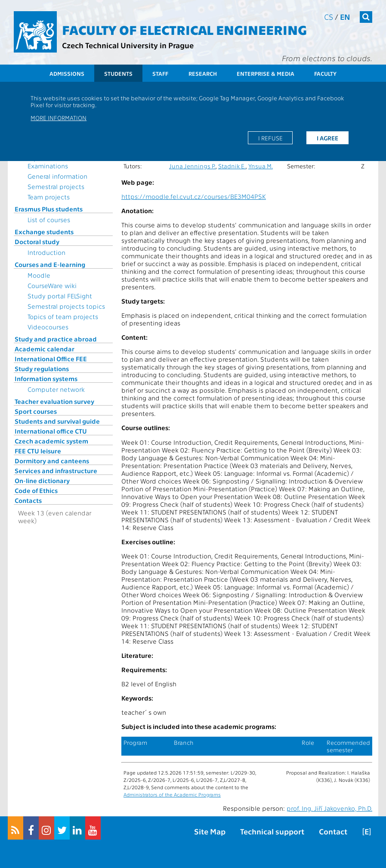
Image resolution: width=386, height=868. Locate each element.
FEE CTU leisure (38, 451)
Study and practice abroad (56, 339)
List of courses (49, 220)
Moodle (39, 275)
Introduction (46, 252)
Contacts (28, 500)
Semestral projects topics (66, 306)
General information (57, 176)
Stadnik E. (232, 166)
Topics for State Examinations (51, 162)
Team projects (49, 197)
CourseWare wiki (52, 285)
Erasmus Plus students (49, 209)
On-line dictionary (42, 480)
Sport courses (36, 411)
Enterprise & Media (266, 73)
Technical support (272, 831)
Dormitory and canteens (52, 461)
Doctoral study (37, 242)
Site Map (210, 831)
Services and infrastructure (56, 471)
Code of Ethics (36, 490)
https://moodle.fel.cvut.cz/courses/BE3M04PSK (194, 196)
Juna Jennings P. (192, 166)
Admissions (67, 73)
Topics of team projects (63, 316)
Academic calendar (45, 349)
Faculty (325, 73)
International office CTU (51, 431)
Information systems (46, 378)
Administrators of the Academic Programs (172, 794)
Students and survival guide (57, 421)
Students (118, 73)
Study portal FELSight (60, 296)
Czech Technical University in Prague (128, 45)
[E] (367, 831)
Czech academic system (51, 441)
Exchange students (44, 232)
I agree (327, 138)
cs (329, 17)
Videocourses (48, 327)
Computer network (56, 389)
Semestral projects (56, 186)
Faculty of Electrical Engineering (184, 29)
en (345, 17)
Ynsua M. (261, 166)
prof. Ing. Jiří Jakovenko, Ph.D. (329, 808)
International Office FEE (51, 359)
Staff (160, 73)
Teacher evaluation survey (54, 401)
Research (203, 73)
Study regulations (42, 369)
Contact (333, 831)
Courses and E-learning (50, 264)
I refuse (270, 138)
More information (59, 118)
